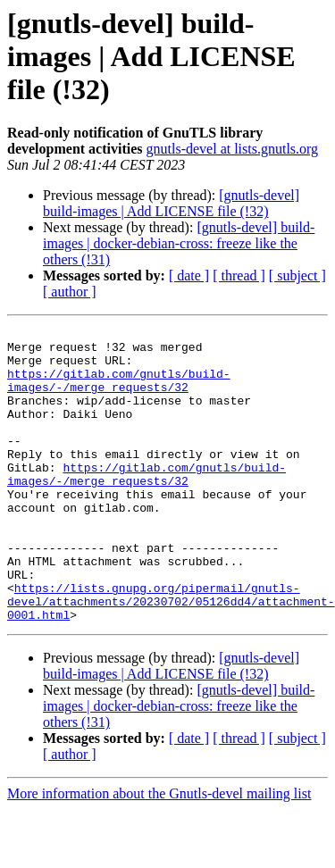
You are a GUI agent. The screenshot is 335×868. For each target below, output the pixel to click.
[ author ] (70, 292)
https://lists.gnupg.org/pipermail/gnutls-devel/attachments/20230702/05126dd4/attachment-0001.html (171, 657)
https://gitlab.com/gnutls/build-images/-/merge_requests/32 (119, 392)
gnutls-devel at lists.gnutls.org (233, 149)
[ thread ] (239, 275)
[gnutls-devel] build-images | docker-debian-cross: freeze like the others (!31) (179, 243)
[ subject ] (297, 275)
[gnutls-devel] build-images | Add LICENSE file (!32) (171, 203)
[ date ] (189, 275)
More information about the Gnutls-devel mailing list (159, 852)
